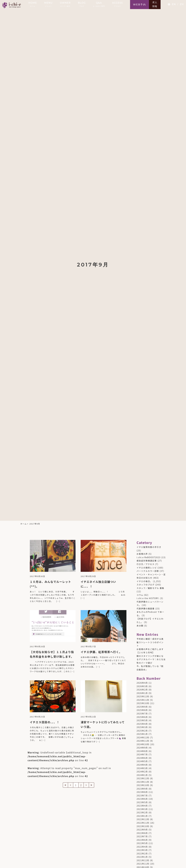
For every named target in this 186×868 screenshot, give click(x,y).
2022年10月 (143, 826)
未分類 (140, 626)
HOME (33, 4)
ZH (182, 4)
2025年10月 (143, 703)
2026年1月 (142, 693)
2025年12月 (143, 696)
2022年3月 (142, 850)
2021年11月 (143, 864)
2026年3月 (142, 686)
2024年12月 (143, 737)
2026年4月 (142, 683)
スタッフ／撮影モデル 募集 (150, 588)
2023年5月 (142, 802)
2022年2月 (142, 853)
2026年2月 (142, 690)
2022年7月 (142, 836)
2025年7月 (142, 714)
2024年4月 (142, 765)
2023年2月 (142, 812)
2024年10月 (143, 744)
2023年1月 (142, 816)
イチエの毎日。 (144, 581)
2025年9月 (142, 707)
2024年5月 (142, 761)
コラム (140, 595)
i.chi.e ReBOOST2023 (149, 557)
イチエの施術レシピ (147, 568)
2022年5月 (142, 843)
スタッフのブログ (146, 585)
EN (174, 4)
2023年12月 (143, 778)
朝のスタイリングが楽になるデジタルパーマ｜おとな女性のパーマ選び (151, 659)
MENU (48, 4)
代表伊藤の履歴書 (146, 608)
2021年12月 (143, 860)
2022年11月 (143, 823)
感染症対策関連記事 (147, 561)
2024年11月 (143, 741)
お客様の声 (142, 554)
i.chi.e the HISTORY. (148, 598)
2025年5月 (142, 720)
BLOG (82, 4)
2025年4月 (142, 724)
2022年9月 (142, 830)
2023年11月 (143, 782)
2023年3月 (142, 809)
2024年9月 (142, 748)
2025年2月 (142, 731)
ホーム (23, 524)
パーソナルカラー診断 (148, 571)
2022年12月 (143, 819)
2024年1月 (142, 775)
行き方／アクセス (146, 564)
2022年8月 (142, 833)
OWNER (65, 4)
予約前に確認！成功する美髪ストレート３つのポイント (150, 642)
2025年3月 (142, 727)
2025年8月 (142, 710)
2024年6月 (142, 758)
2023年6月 (142, 799)
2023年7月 (142, 795)
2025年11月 (143, 700)
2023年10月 (143, 785)
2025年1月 (142, 734)
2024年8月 (142, 751)
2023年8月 (142, 792)
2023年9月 (142, 789)
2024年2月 (142, 772)
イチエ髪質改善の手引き (149, 547)
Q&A (99, 4)
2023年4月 (142, 806)
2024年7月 (142, 754)
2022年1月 (142, 857)
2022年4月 (142, 847)
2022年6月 (142, 840)
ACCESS (117, 4)
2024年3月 (142, 768)
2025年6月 (142, 717)
